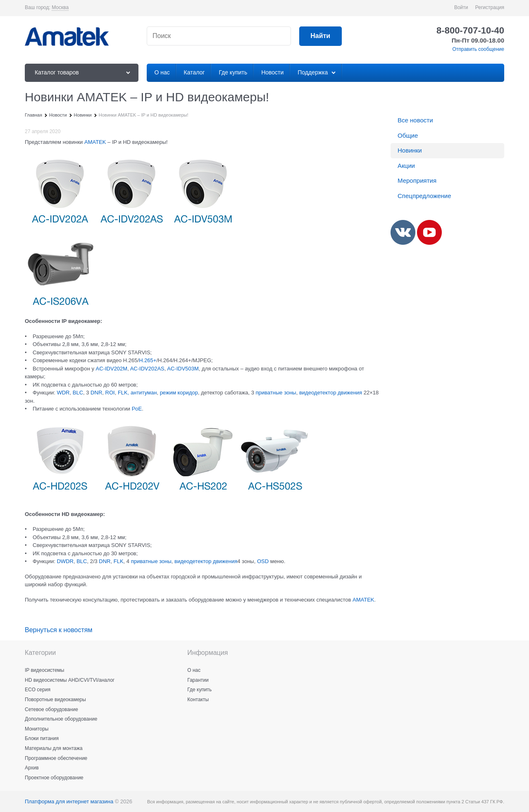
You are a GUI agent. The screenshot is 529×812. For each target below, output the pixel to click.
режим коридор (179, 393)
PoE (137, 409)
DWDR (65, 561)
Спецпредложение (424, 196)
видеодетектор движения (331, 393)
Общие (408, 135)
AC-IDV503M (183, 369)
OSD (263, 561)
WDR (63, 393)
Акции (406, 166)
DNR (96, 393)
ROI (110, 393)
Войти (461, 7)
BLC (78, 393)
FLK (119, 561)
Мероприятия (417, 180)
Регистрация (490, 7)
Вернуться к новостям (58, 630)
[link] (60, 8)
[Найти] (320, 36)
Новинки (410, 150)
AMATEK (95, 142)
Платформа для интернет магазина (69, 801)
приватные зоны (276, 393)
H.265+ (148, 360)
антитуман (144, 393)
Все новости (415, 120)
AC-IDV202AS (147, 369)
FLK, (123, 393)
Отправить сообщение (478, 49)
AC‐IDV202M (112, 369)
